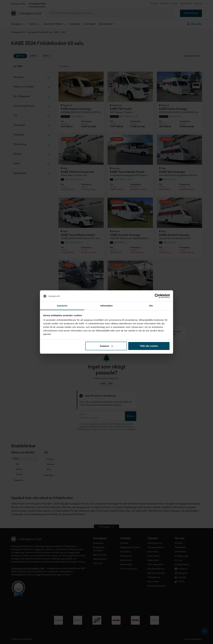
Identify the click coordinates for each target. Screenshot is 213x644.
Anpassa (106, 346)
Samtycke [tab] (62, 306)
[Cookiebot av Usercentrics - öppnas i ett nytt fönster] (157, 296)
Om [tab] (151, 306)
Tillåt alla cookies (149, 346)
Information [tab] (106, 306)
